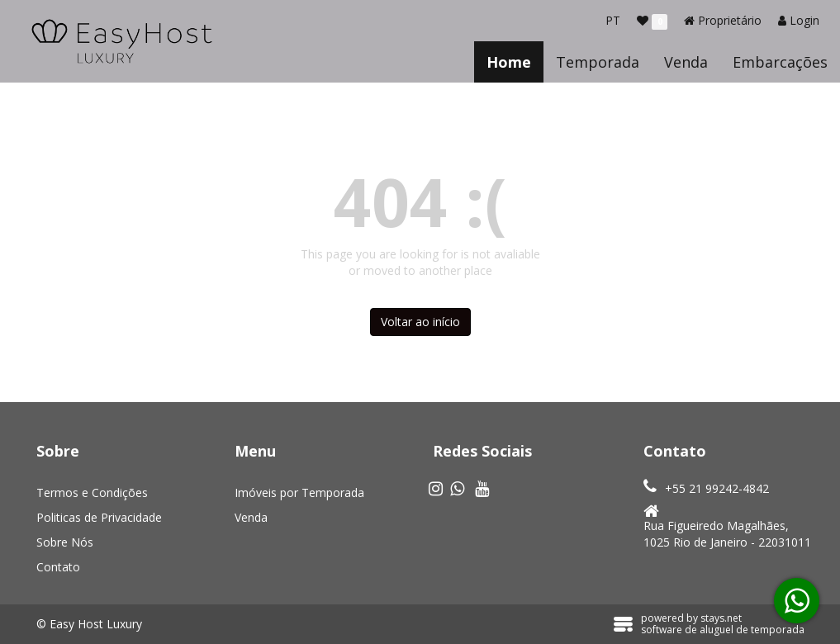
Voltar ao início (420, 322)
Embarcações (780, 62)
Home (509, 62)
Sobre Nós (65, 542)
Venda (686, 62)
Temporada (598, 62)
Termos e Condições (92, 492)
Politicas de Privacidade (99, 517)
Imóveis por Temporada (299, 492)
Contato (58, 567)
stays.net (721, 618)
